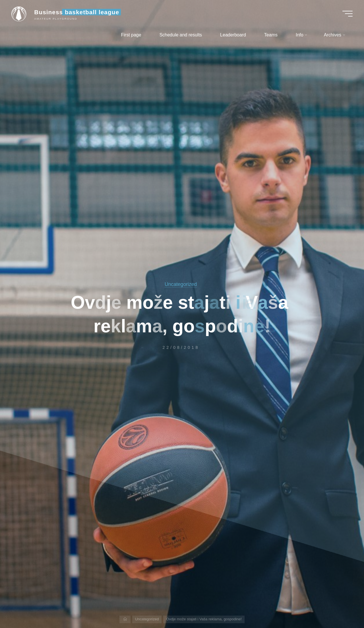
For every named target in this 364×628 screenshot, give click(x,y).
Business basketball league (77, 12)
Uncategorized (181, 284)
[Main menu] (348, 14)
